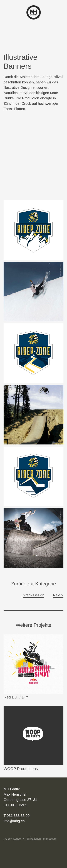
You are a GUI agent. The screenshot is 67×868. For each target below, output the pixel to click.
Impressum (50, 839)
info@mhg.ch (14, 821)
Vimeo (18, 832)
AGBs (7, 839)
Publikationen (33, 839)
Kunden (18, 839)
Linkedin (12, 832)
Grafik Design (33, 595)
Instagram (6, 832)
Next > (58, 595)
